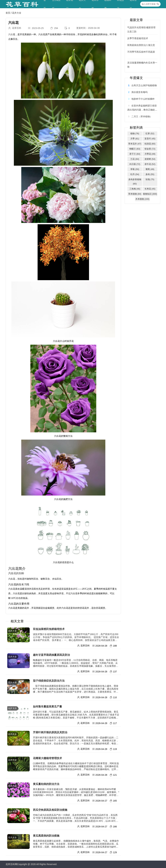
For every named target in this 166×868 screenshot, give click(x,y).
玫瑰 (150, 179)
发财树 (150, 159)
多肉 (150, 174)
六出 (11, 34)
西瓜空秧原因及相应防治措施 (50, 810)
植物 (135, 134)
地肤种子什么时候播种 (143, 99)
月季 (135, 139)
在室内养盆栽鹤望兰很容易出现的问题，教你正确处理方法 (142, 110)
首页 (8, 13)
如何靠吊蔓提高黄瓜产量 (49, 707)
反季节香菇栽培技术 (138, 38)
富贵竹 (150, 139)
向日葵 (135, 164)
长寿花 (150, 189)
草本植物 (135, 194)
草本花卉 (135, 144)
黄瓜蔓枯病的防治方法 (46, 784)
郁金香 (150, 149)
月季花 (150, 154)
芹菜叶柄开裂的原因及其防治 (50, 732)
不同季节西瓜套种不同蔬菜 (141, 54)
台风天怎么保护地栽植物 (144, 85)
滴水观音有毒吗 (139, 92)
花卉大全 (17, 13)
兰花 (135, 159)
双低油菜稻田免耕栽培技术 (50, 629)
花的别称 (19, 573)
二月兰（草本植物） (142, 116)
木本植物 (142, 199)
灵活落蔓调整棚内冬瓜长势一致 (142, 65)
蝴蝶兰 (135, 149)
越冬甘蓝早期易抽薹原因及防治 (51, 655)
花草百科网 (11, 864)
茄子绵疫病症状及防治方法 (49, 681)
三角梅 (135, 189)
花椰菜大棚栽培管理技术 (47, 758)
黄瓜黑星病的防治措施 (46, 836)
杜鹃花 (150, 144)
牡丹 (135, 174)
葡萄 (150, 169)
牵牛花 (150, 164)
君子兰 (135, 154)
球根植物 (71, 34)
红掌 (150, 134)
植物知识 (150, 194)
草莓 (135, 169)
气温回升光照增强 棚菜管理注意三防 (141, 30)
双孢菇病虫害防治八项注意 (141, 45)
